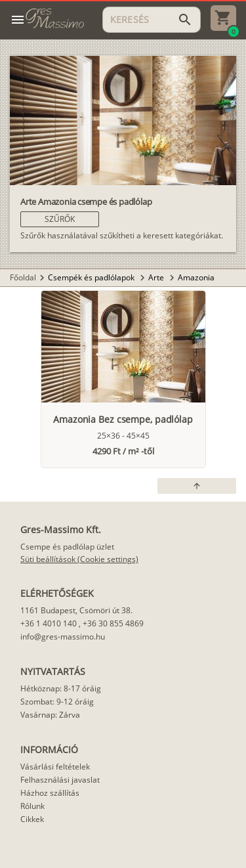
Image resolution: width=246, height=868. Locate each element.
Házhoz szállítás (50, 793)
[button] (60, 219)
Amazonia (196, 277)
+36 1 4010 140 (49, 623)
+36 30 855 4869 (113, 623)
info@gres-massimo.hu (63, 637)
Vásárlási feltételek (55, 767)
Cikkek (32, 819)
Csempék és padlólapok (92, 277)
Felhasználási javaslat (60, 780)
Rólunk (32, 806)
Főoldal (23, 277)
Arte (157, 277)
